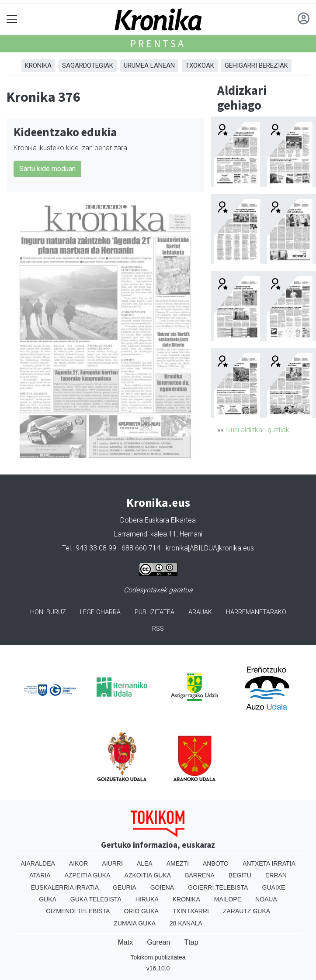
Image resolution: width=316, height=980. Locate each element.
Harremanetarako (256, 612)
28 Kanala (186, 923)
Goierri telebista (218, 887)
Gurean (158, 942)
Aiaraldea (38, 863)
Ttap (191, 942)
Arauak (200, 612)
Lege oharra (100, 612)
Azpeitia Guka (88, 875)
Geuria (125, 887)
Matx (125, 942)
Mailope (228, 899)
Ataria (40, 875)
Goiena (162, 887)
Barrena (200, 875)
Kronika (38, 65)
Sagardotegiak (88, 65)
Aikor (79, 863)
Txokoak (200, 65)
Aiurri (112, 863)
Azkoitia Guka (148, 875)
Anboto (216, 863)
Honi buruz (48, 612)
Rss (158, 629)
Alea (145, 863)
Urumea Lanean (149, 65)
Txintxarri (191, 911)
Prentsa (158, 43)
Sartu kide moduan (47, 169)
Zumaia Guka (135, 923)
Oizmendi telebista (78, 911)
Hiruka (147, 899)
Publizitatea (155, 612)
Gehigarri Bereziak (256, 65)
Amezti (178, 863)
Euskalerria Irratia (65, 887)
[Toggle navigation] (12, 19)
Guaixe (273, 887)
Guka (48, 899)
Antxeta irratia (269, 863)
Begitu (240, 875)
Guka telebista (96, 899)
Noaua (266, 899)
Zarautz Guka (247, 911)
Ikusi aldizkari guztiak (257, 430)
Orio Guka (141, 911)
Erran (276, 875)
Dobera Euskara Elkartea (158, 520)
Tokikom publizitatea (158, 957)
